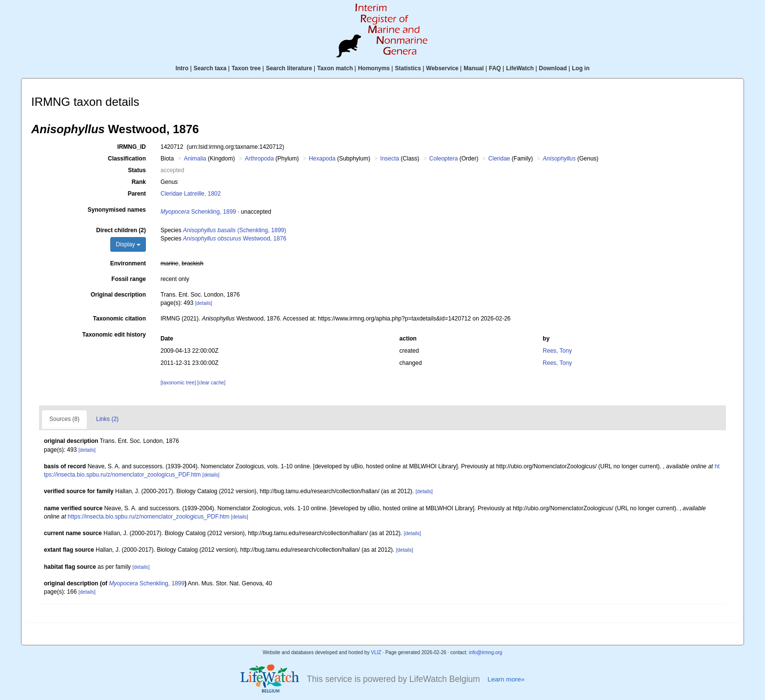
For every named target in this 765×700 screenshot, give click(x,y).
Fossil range (129, 279)
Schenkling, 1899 (198, 212)
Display (128, 244)
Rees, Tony (557, 351)
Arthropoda (259, 159)
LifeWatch (520, 68)
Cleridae (499, 159)
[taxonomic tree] (178, 383)
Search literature (289, 68)
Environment (128, 263)
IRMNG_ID (131, 147)
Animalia (195, 159)
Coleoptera (444, 159)
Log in (581, 68)
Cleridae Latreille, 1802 (191, 194)
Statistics (408, 68)
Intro (182, 68)
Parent (137, 194)
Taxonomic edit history (114, 335)
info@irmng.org (486, 652)
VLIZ (376, 652)
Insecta (390, 159)
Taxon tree (246, 68)
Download (553, 68)
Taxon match (335, 68)
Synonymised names (117, 210)
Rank (139, 182)
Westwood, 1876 (235, 239)
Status (137, 170)
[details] (204, 303)
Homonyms (374, 68)
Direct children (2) (121, 230)
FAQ (495, 68)
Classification (127, 159)
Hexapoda (322, 159)
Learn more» (506, 679)
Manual (473, 68)
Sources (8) (64, 419)
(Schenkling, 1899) (234, 230)
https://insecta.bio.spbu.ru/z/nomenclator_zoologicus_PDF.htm (149, 517)
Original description (118, 295)
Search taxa (210, 68)
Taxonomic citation (120, 319)
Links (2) (107, 419)
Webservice (442, 68)
